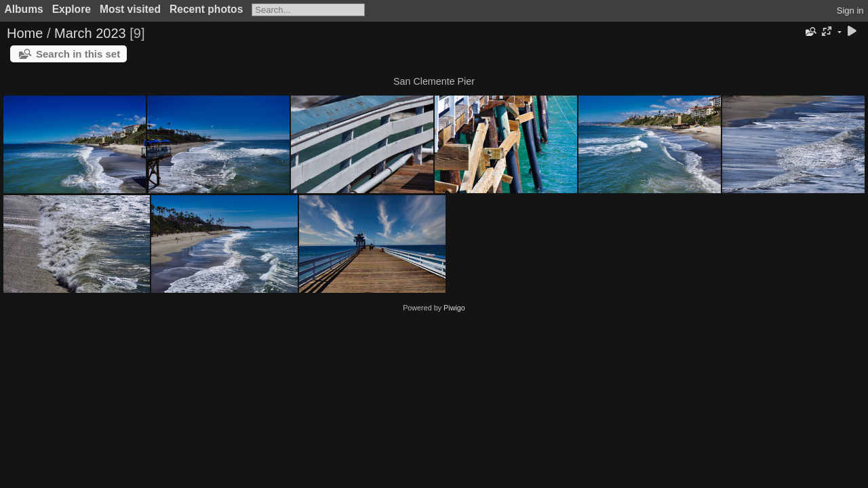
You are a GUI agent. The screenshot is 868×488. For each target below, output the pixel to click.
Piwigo (454, 308)
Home (25, 33)
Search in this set (78, 54)
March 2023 (90, 33)
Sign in (850, 11)
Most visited (130, 9)
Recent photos (206, 9)
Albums (24, 9)
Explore (72, 9)
